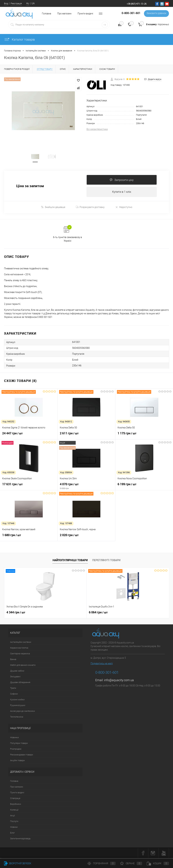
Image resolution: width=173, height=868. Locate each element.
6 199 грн (144, 487)
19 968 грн (127, 613)
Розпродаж (16, 749)
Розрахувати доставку (90, 208)
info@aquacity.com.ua (119, 681)
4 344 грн (16, 613)
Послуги (14, 822)
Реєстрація (16, 3)
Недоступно (124, 208)
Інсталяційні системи (21, 643)
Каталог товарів (19, 39)
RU (28, 3)
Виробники (16, 805)
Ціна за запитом (30, 186)
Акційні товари (17, 761)
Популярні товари (19, 744)
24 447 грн (29, 436)
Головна (14, 782)
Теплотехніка (17, 717)
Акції (13, 816)
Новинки (14, 738)
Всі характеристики (97, 129)
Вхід (6, 3)
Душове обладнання (20, 683)
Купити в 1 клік (122, 192)
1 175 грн (144, 436)
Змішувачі (15, 677)
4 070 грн (86, 487)
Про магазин (64, 14)
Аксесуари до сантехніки (22, 712)
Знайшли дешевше (53, 208)
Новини (14, 828)
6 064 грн (71, 613)
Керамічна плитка (19, 648)
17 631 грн (29, 487)
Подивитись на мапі (102, 664)
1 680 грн (29, 537)
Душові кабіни (17, 671)
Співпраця (15, 799)
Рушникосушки (18, 706)
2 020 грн (86, 537)
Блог (12, 833)
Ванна (13, 660)
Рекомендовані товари (22, 755)
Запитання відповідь (20, 839)
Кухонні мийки (17, 700)
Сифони (14, 694)
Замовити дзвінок (156, 14)
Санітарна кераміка (20, 654)
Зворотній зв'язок (18, 863)
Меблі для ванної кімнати (23, 666)
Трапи (13, 689)
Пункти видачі (85, 14)
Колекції (14, 810)
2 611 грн (86, 436)
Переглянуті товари (106, 561)
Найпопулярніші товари (70, 561)
